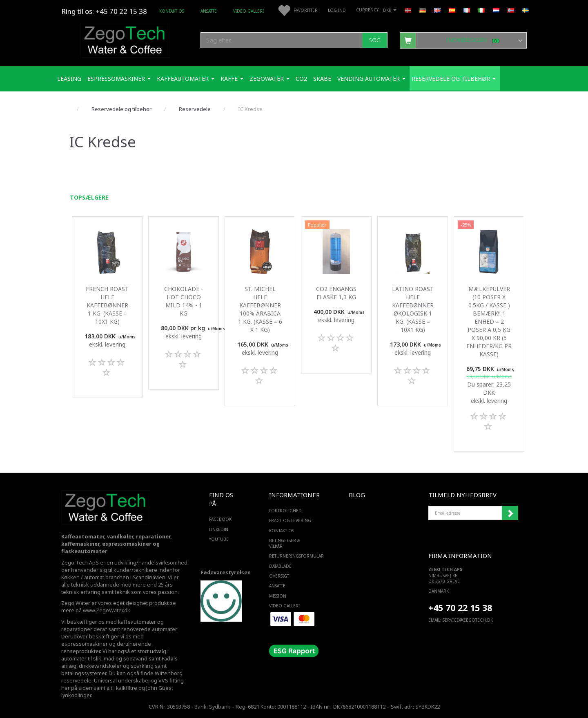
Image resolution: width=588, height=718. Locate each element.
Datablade (280, 566)
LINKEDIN (219, 529)
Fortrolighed (285, 511)
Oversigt (279, 576)
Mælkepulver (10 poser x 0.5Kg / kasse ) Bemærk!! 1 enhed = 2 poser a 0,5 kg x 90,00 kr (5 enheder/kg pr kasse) (489, 321)
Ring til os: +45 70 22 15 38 (104, 11)
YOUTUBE (219, 539)
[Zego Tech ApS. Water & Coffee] (125, 39)
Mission (278, 596)
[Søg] (375, 40)
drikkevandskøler (100, 666)
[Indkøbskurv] (463, 40)
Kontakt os (172, 11)
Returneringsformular (292, 556)
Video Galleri (248, 11)
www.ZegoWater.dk (107, 610)
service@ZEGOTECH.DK (468, 620)
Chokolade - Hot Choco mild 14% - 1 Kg (184, 301)
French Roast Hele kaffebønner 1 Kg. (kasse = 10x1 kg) (107, 305)
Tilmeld (510, 513)
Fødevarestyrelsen (226, 572)
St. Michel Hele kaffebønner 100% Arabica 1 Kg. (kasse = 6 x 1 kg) (260, 309)
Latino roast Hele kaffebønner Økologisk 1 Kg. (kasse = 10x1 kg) (413, 309)
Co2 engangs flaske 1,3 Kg (336, 293)
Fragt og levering (290, 520)
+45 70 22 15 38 (460, 608)
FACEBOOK (220, 519)
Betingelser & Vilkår (285, 543)
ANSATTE (209, 11)
